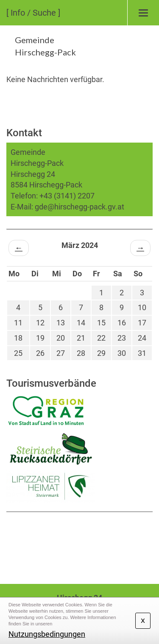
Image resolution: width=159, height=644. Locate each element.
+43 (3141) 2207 (67, 196)
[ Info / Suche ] (33, 13)
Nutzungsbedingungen (47, 634)
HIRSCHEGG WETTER (79, 544)
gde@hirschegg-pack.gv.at (79, 207)
